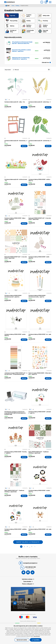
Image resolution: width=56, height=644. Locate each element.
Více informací (37, 636)
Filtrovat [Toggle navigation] (16, 70)
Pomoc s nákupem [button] (27, 586)
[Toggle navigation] (42, 2)
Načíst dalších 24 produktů (28, 544)
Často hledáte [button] (27, 583)
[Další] (32, 548)
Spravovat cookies (21, 640)
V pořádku (36, 640)
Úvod (13, 6)
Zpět (7, 6)
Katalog (18, 6)
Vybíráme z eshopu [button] (27, 581)
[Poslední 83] (35, 548)
